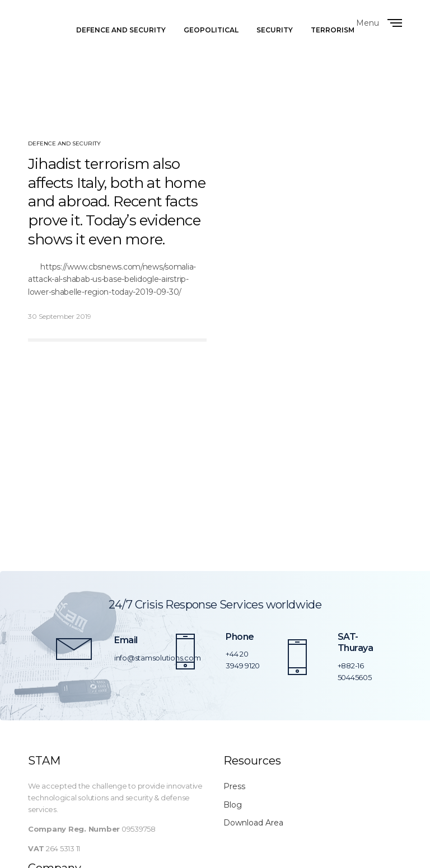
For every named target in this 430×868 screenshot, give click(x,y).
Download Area (253, 823)
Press (234, 786)
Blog (233, 805)
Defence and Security (64, 143)
